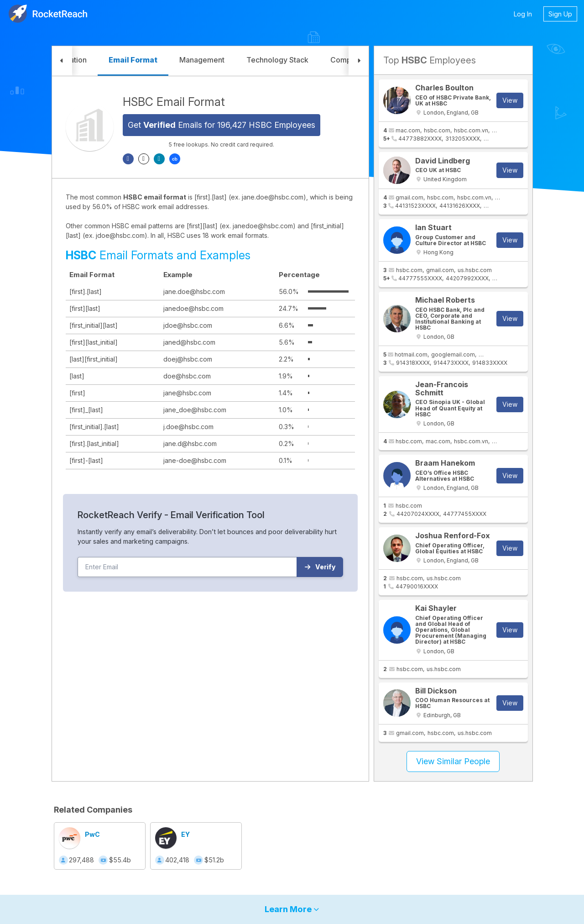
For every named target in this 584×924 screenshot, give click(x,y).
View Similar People (453, 761)
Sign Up (560, 14)
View (510, 100)
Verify (320, 567)
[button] (62, 61)
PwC (92, 834)
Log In (523, 14)
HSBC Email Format (174, 102)
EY (185, 834)
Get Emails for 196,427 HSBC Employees (222, 125)
